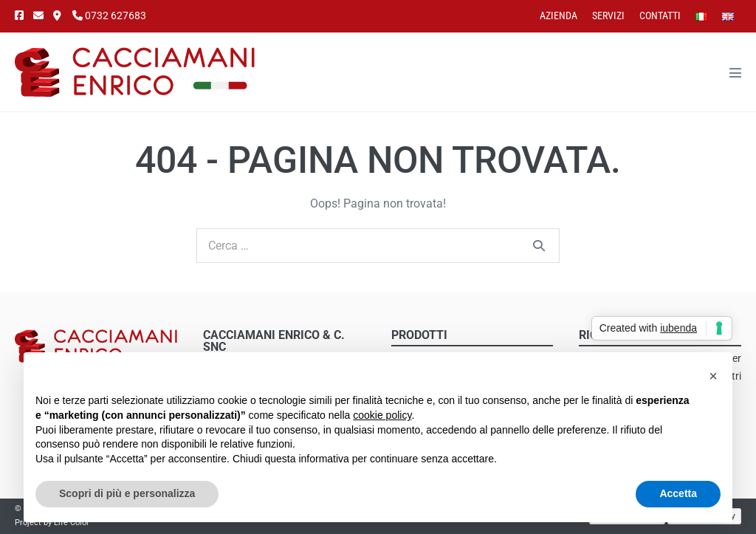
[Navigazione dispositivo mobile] (735, 72)
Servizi (608, 16)
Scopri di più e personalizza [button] (127, 493)
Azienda (559, 16)
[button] (713, 376)
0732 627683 (109, 16)
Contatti (660, 16)
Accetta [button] (678, 493)
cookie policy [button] (382, 415)
